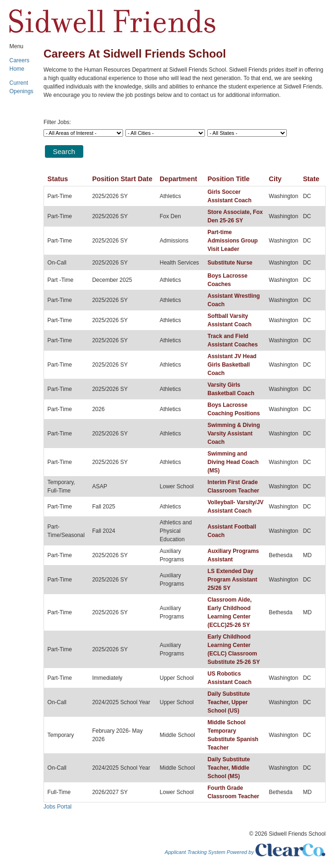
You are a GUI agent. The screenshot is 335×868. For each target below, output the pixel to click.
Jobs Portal (58, 807)
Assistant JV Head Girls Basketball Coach (232, 365)
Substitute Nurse (230, 263)
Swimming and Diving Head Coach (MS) (233, 462)
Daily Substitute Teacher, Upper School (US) (229, 702)
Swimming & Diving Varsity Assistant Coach (233, 434)
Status (58, 179)
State (311, 179)
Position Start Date (122, 179)
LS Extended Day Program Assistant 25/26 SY (232, 580)
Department (178, 179)
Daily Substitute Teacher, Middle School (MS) (229, 768)
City (275, 179)
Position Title (228, 179)
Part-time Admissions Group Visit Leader (232, 241)
